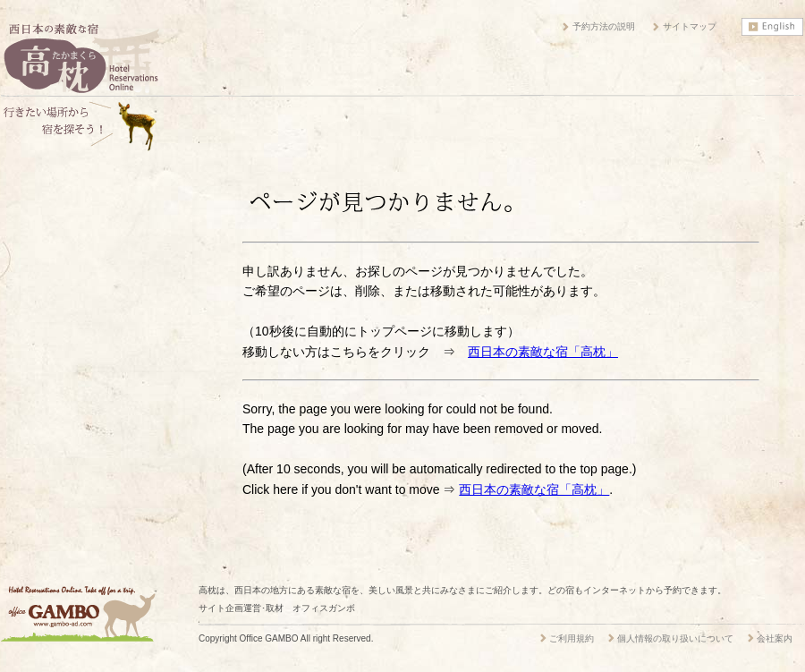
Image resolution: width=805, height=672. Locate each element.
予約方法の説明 (604, 26)
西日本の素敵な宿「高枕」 (543, 352)
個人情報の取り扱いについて (675, 638)
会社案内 (775, 638)
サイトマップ (690, 26)
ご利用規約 (572, 638)
